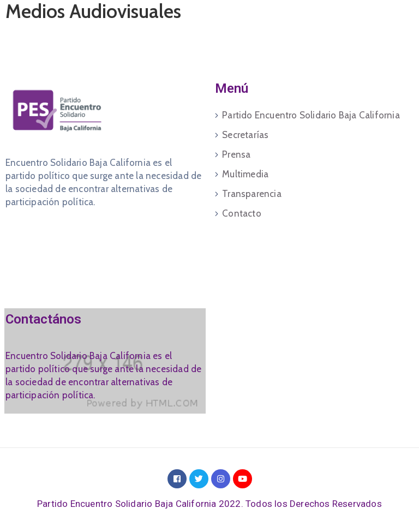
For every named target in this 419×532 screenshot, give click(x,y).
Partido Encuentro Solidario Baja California (311, 115)
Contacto (242, 213)
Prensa (236, 154)
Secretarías (245, 135)
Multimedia (245, 174)
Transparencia (252, 194)
